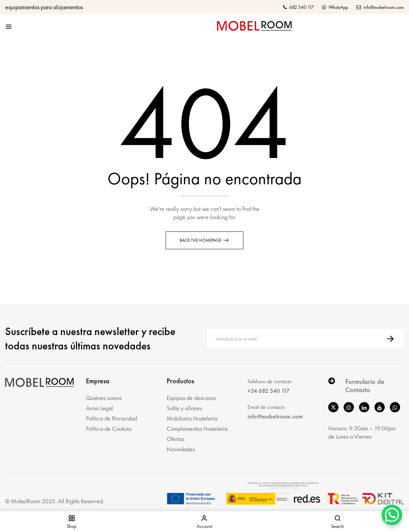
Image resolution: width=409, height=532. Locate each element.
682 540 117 (298, 7)
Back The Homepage (201, 240)
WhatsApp (335, 7)
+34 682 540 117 (269, 391)
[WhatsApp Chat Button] (392, 515)
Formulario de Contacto (365, 386)
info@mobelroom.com (380, 7)
